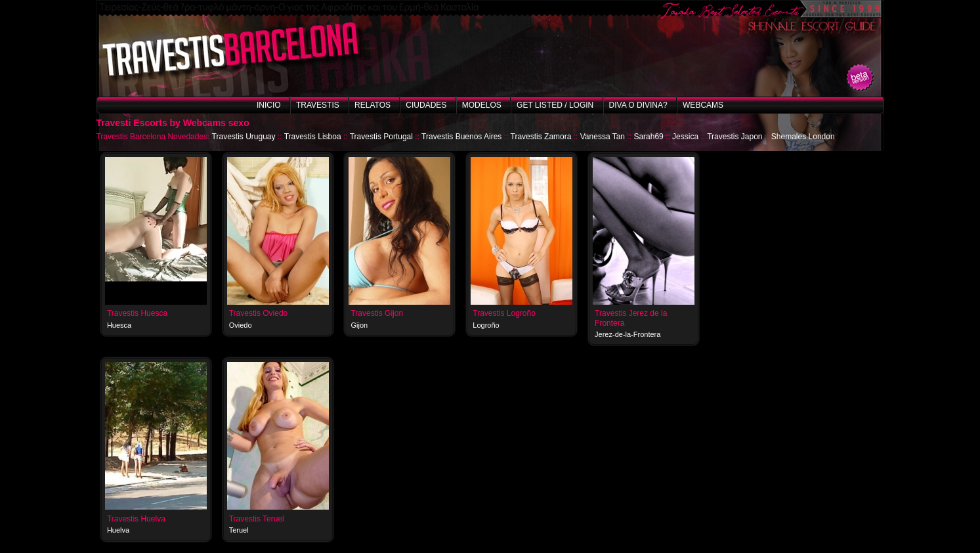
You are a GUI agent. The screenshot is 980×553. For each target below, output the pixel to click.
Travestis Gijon (377, 313)
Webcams (703, 105)
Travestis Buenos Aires (461, 137)
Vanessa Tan (603, 137)
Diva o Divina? (638, 105)
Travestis (318, 105)
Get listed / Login (555, 105)
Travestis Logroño (504, 313)
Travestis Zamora (541, 137)
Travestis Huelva (136, 519)
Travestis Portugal (381, 137)
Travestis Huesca (137, 313)
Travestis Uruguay (244, 137)
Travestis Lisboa (313, 137)
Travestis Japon (735, 137)
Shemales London (803, 137)
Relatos (373, 105)
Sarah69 (648, 137)
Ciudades (426, 105)
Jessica (685, 137)
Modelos (482, 105)
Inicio (269, 105)
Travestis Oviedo (259, 313)
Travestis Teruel (257, 519)
